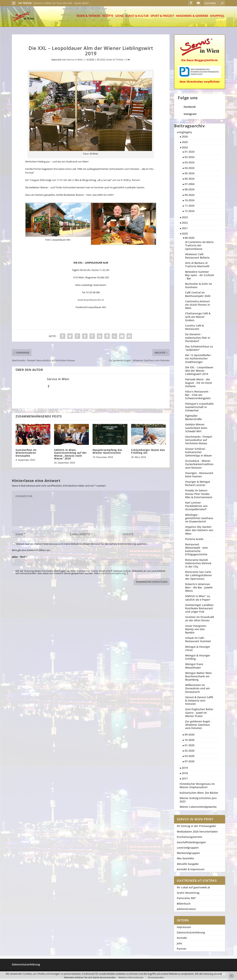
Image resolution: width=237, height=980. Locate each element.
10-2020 (190, 741)
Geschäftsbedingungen (191, 844)
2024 (185, 149)
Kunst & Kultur (137, 17)
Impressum (184, 929)
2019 (185, 769)
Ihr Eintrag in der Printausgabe (196, 827)
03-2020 (190, 757)
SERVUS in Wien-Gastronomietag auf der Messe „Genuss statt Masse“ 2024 (70, 456)
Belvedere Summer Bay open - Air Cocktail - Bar (200, 277)
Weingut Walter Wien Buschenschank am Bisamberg (198, 678)
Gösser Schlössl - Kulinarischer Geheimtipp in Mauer (199, 454)
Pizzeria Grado (194, 540)
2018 (185, 775)
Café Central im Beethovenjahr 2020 (198, 296)
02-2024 (190, 158)
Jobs (180, 945)
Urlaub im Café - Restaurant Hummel (198, 641)
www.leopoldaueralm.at (91, 301)
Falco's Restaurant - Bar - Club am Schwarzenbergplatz (198, 396)
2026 (185, 138)
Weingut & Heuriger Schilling (198, 659)
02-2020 (190, 752)
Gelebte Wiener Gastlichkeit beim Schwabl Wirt (196, 429)
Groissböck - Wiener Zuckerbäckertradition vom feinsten (199, 466)
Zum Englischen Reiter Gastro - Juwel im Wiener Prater (199, 714)
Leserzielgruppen (188, 849)
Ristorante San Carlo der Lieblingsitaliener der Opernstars (199, 577)
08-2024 (190, 191)
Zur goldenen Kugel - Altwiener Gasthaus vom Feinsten (198, 726)
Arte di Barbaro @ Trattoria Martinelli (197, 266)
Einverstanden (156, 977)
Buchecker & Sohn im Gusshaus (199, 287)
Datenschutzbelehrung (113, 575)
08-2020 (101, 61)
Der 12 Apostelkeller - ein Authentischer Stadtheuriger (199, 360)
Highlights (186, 134)
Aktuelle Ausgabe (188, 865)
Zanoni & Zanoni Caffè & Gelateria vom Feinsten (199, 702)
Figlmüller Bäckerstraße (193, 419)
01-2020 (190, 747)
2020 (185, 235)
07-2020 (190, 763)
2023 (185, 219)
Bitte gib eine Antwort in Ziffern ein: (31, 552)
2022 (185, 224)
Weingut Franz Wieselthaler (194, 667)
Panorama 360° (186, 900)
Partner (182, 950)
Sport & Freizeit (162, 17)
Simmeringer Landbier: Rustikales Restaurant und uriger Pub (200, 610)
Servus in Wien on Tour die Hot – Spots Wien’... (62, 3)
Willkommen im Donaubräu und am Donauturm (197, 690)
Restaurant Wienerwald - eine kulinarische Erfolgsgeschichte (196, 551)
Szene (119, 17)
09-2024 (190, 196)
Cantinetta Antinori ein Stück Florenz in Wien (198, 306)
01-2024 (190, 153)
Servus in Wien (75, 61)
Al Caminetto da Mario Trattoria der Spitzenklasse (199, 247)
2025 (185, 143)
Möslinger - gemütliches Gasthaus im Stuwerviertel (199, 520)
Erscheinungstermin (190, 838)
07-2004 (190, 185)
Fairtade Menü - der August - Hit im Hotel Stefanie (199, 384)
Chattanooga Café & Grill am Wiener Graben (198, 318)
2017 (185, 780)
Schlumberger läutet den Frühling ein (148, 453)
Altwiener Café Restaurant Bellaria (197, 257)
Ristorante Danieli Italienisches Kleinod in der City (198, 565)
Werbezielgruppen (188, 854)
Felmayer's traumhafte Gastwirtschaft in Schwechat (199, 409)
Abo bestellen (186, 860)
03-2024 (190, 164)
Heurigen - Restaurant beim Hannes (199, 476)
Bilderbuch (184, 905)
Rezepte (108, 17)
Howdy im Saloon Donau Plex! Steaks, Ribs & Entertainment (199, 495)
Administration (186, 910)
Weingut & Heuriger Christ (198, 650)
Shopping (217, 17)
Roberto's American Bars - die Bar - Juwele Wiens (199, 589)
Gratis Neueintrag (188, 894)
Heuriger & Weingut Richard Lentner (198, 485)
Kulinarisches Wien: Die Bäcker (199, 794)
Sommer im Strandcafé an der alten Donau (200, 620)
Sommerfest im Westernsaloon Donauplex (26, 454)
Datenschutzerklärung (191, 934)
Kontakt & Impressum (191, 871)
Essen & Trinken (89, 17)
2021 (185, 230)
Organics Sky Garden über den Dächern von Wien (199, 532)
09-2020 (190, 736)
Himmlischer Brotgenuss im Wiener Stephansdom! (197, 787)
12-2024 (190, 212)
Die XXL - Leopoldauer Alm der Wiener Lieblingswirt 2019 (199, 372)
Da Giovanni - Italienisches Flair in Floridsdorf (198, 339)
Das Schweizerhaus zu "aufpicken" (199, 350)
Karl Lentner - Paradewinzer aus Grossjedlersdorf (196, 507)
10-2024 (190, 202)
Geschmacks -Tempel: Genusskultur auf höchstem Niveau (199, 441)
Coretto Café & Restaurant (195, 329)
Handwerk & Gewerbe (192, 17)
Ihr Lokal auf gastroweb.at (193, 889)
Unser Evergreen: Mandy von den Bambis (196, 631)
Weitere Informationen (131, 977)
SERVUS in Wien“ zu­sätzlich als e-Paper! (198, 599)
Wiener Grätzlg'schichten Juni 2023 (198, 801)
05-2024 (190, 175)
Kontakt (182, 939)
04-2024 (190, 169)
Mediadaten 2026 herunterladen (197, 833)
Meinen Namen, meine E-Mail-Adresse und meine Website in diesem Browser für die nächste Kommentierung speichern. (82, 545)
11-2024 (190, 207)
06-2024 (190, 180)
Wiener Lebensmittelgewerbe (198, 808)
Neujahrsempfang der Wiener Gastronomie (107, 453)
